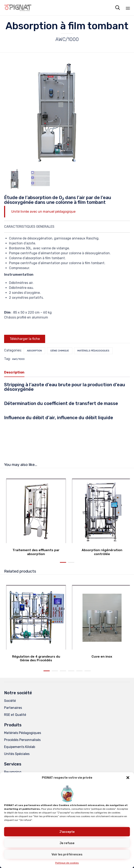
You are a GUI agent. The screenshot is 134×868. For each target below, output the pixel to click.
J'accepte (67, 832)
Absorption (34, 351)
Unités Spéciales (17, 754)
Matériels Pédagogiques (23, 733)
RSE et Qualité (15, 715)
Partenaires (13, 708)
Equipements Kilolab (20, 747)
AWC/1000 (18, 359)
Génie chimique (60, 351)
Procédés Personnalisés (22, 740)
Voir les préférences (67, 854)
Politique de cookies (67, 863)
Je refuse (67, 843)
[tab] (16, 373)
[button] (128, 778)
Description (14, 372)
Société (10, 701)
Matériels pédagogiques (93, 351)
